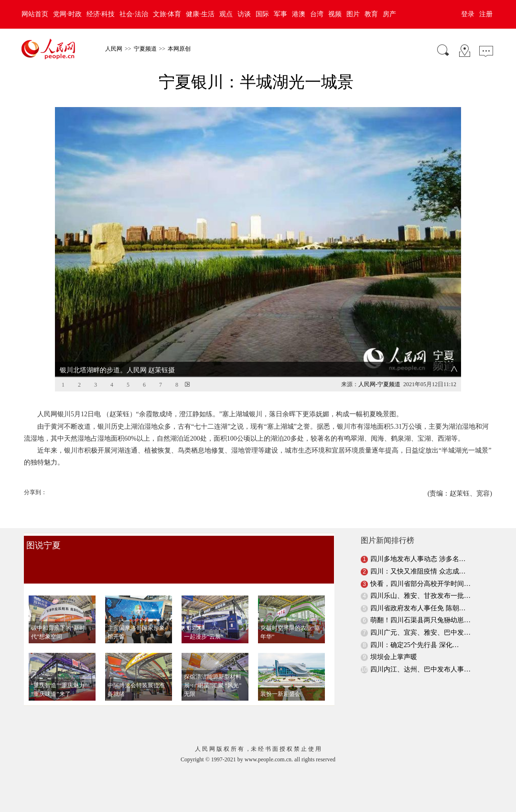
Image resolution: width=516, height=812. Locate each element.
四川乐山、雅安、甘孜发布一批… (420, 580)
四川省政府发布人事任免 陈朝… (418, 592)
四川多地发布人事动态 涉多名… (418, 543)
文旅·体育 (167, 14)
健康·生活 (200, 14)
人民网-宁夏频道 (379, 368)
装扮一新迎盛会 (280, 678)
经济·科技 (101, 14)
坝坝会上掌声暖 (394, 641)
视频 (335, 14)
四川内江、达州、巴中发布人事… (420, 654)
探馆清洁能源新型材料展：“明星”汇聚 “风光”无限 (213, 670)
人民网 (114, 49)
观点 (226, 14)
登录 (468, 14)
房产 (389, 14)
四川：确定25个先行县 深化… (415, 629)
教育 (371, 14)
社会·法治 (134, 14)
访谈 (244, 14)
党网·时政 (67, 14)
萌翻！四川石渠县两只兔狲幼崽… (420, 604)
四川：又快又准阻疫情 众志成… (418, 556)
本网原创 (179, 49)
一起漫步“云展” (204, 621)
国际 (262, 14)
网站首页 (35, 14)
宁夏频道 (145, 49)
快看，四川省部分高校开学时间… (420, 568)
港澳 (299, 14)
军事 (280, 14)
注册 (486, 14)
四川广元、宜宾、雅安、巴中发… (420, 617)
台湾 (317, 14)
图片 (353, 14)
